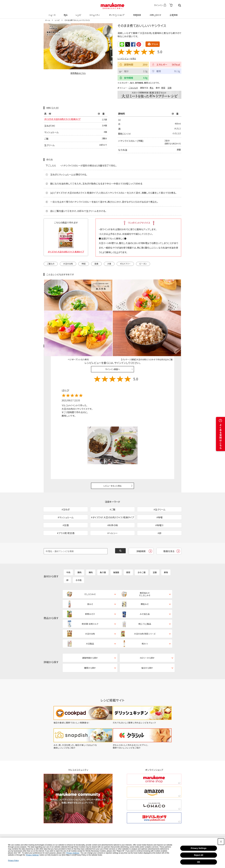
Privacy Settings (199, 848)
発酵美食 (137, 13)
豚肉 (79, 554)
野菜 (163, 88)
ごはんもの (133, 88)
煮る (152, 88)
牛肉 (68, 554)
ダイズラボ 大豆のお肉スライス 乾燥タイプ (65, 119)
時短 (84, 263)
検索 (180, 5)
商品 (65, 13)
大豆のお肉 (68, 263)
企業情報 (173, 13)
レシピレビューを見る (127, 58)
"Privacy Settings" (73, 853)
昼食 (96, 263)
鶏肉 (91, 554)
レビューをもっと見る (113, 452)
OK (199, 862)
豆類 (169, 88)
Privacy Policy (13, 861)
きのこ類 (141, 554)
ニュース (52, 13)
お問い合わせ (155, 13)
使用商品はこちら (78, 73)
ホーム (47, 20)
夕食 (109, 263)
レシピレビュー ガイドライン (171, 313)
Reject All (199, 855)
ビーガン (143, 263)
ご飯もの (51, 263)
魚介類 (103, 554)
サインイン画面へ (113, 336)
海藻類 (116, 554)
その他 (78, 562)
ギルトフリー (125, 263)
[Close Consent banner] (221, 842)
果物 (166, 554)
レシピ (78, 13)
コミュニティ (94, 13)
